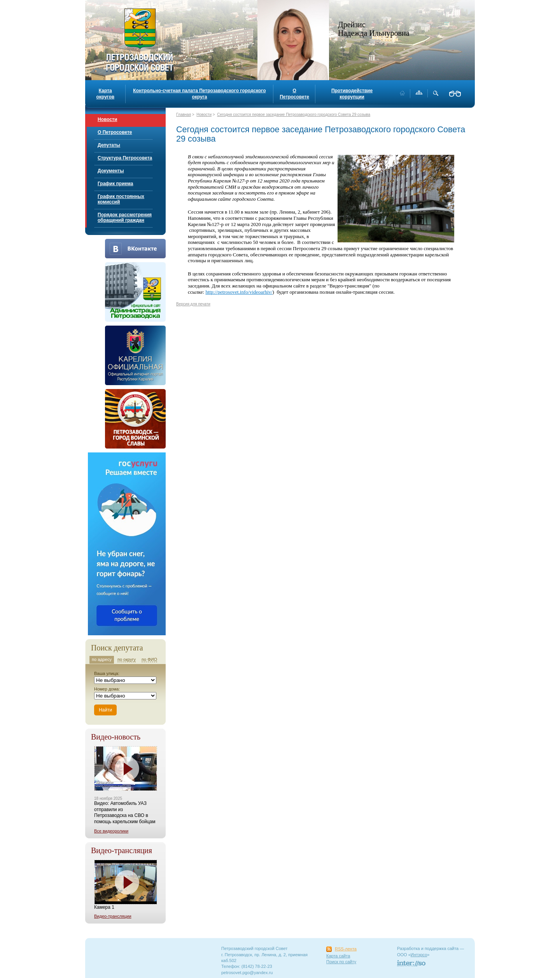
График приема (115, 184)
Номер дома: (107, 689)
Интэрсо (419, 955)
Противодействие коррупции (352, 94)
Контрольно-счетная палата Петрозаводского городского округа (199, 94)
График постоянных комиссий (121, 199)
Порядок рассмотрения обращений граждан (125, 217)
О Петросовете (294, 94)
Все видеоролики (111, 831)
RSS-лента (346, 949)
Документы (111, 171)
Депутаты (109, 145)
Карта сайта (338, 956)
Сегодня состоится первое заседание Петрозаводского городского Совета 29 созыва (294, 115)
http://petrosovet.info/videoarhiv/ (239, 292)
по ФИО (149, 659)
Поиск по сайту (341, 962)
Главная (184, 115)
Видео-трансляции (113, 916)
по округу (127, 659)
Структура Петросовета (125, 158)
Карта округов (105, 94)
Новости (107, 119)
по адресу (102, 659)
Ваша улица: (107, 673)
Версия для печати (193, 304)
